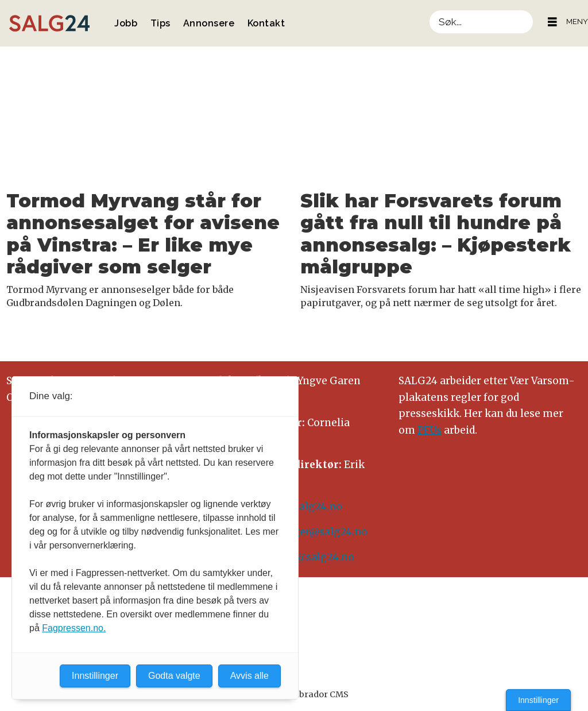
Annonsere (209, 23)
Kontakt (266, 23)
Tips (160, 23)
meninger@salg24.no (314, 532)
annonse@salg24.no (303, 557)
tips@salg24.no (303, 507)
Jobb (126, 23)
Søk (429, 10)
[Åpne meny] (552, 22)
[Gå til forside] (49, 23)
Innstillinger (538, 700)
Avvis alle (249, 676)
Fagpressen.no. (74, 628)
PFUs (430, 430)
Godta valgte (174, 676)
